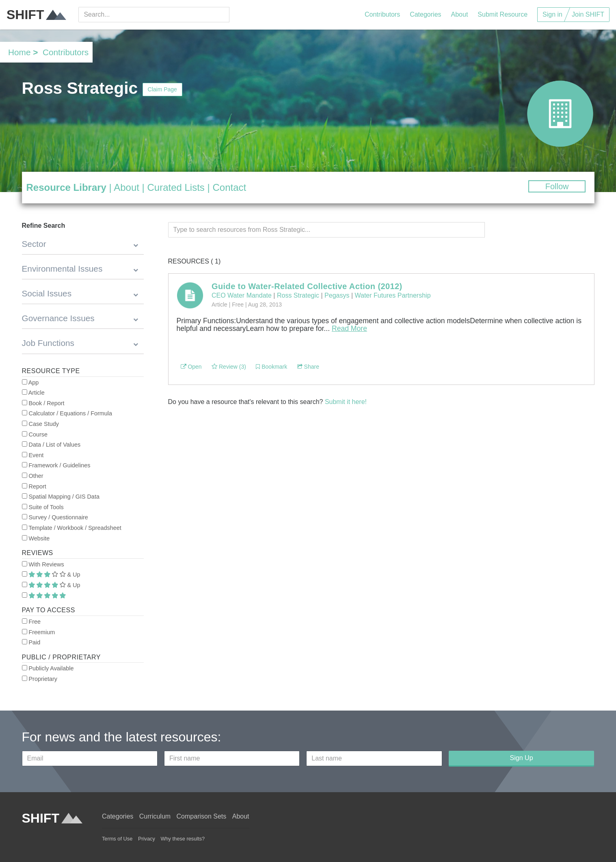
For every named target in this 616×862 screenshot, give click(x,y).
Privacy (147, 839)
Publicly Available (48, 668)
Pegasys (337, 295)
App (30, 382)
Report (34, 486)
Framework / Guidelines (56, 465)
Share (308, 367)
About (460, 14)
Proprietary (40, 679)
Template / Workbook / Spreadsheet (72, 528)
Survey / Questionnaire (55, 517)
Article (33, 393)
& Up (51, 575)
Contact (229, 187)
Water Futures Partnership (393, 295)
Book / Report (43, 403)
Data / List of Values (51, 445)
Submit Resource (503, 14)
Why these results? (183, 839)
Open (191, 367)
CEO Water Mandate (242, 295)
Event (33, 455)
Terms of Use (117, 839)
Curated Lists (176, 187)
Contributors (382, 14)
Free (31, 622)
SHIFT (36, 15)
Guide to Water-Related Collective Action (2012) (307, 286)
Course (35, 434)
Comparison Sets (202, 816)
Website (36, 538)
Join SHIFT (588, 14)
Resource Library (66, 187)
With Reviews (43, 564)
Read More (349, 328)
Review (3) (229, 367)
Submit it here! (346, 402)
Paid (31, 642)
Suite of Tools (43, 507)
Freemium (39, 632)
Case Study (40, 424)
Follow (557, 186)
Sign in (552, 14)
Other (33, 476)
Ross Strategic (298, 295)
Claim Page (162, 89)
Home (19, 52)
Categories (425, 14)
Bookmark (271, 367)
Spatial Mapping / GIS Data (61, 497)
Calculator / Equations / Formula (67, 413)
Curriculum (155, 816)
